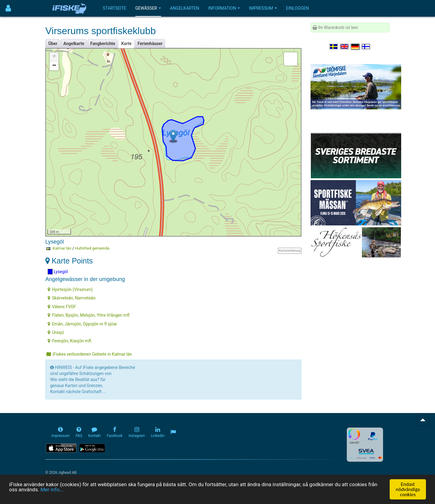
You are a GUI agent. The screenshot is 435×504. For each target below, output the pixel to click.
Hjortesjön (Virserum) (70, 289)
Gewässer (148, 8)
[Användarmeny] (8, 8)
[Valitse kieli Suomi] (366, 47)
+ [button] (54, 57)
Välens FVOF (62, 307)
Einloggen (298, 8)
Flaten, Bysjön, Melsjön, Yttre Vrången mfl (89, 315)
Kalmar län (62, 248)
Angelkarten (185, 8)
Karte (126, 44)
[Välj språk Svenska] (334, 47)
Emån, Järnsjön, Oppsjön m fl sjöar (82, 324)
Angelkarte (74, 44)
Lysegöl (58, 272)
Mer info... (52, 491)
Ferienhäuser (150, 44)
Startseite (114, 8)
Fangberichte (103, 44)
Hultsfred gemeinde (92, 248)
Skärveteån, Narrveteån (72, 298)
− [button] (54, 66)
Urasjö (56, 332)
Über (53, 44)
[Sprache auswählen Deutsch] (356, 47)
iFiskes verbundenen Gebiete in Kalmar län (89, 354)
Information (224, 8)
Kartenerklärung (290, 251)
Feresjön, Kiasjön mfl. (70, 341)
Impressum (263, 8)
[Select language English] (345, 47)
